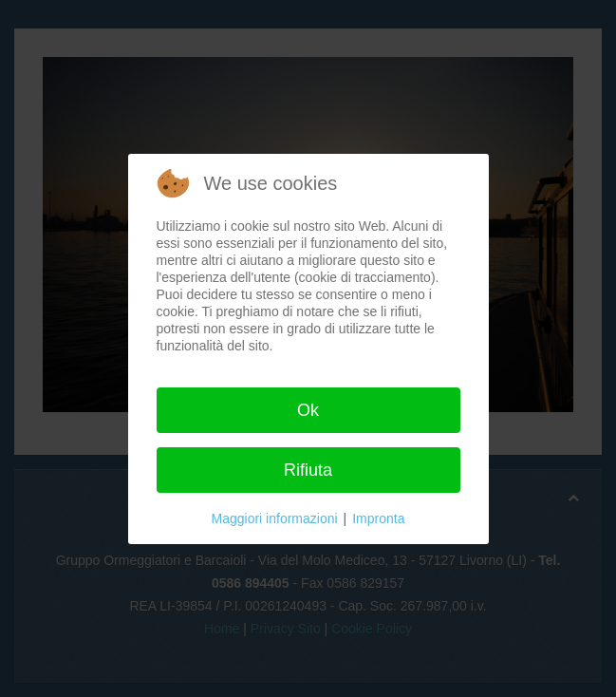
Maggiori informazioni (275, 518)
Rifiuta (308, 470)
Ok (308, 410)
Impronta (378, 518)
